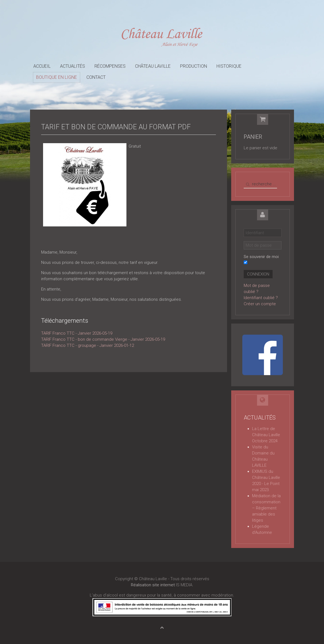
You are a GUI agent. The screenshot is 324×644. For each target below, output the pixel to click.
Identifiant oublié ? (261, 298)
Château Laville (153, 66)
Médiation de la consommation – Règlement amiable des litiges (266, 508)
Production (194, 66)
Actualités (73, 66)
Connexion (258, 274)
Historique (229, 66)
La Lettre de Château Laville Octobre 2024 (266, 435)
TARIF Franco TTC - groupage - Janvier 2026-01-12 (88, 345)
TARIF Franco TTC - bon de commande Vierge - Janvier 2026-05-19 (103, 339)
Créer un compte (260, 304)
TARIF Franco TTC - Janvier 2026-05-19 (77, 333)
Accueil (42, 66)
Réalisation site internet (153, 585)
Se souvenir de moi (261, 257)
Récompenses (110, 66)
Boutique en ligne (57, 77)
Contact (96, 77)
